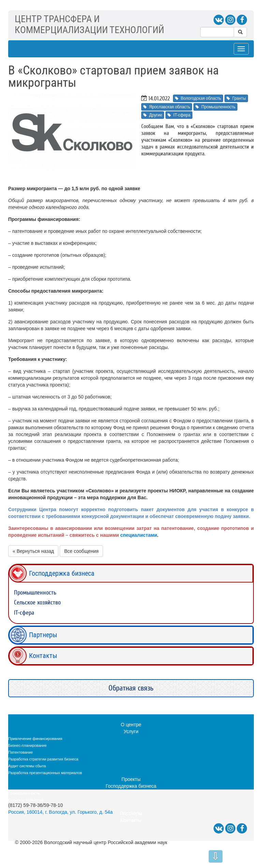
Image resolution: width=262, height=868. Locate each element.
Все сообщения (81, 551)
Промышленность (215, 107)
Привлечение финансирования (35, 739)
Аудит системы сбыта (27, 766)
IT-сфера (179, 115)
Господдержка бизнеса (62, 573)
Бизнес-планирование (27, 745)
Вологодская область (198, 98)
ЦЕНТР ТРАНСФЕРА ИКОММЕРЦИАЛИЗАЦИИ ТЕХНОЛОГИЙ (89, 24)
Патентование (20, 752)
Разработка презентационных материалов (45, 773)
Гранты (236, 98)
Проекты (131, 779)
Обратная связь (131, 688)
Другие (153, 115)
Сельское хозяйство (37, 603)
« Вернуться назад (33, 551)
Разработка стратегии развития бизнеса (43, 759)
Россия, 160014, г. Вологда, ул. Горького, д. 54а (60, 812)
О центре (131, 725)
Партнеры (43, 635)
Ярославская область (167, 107)
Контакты (43, 656)
